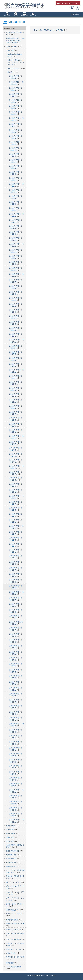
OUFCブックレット (14, 68)
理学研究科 (10, 830)
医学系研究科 (11, 833)
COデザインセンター (13, 882)
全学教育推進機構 (12, 920)
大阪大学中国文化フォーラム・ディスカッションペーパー (16, 62)
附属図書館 (75, 14)
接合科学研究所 (12, 866)
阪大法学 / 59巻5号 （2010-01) (48, 30)
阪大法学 (11, 72)
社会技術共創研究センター (15, 924)
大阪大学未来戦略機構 (14, 939)
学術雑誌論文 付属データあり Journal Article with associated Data (15, 40)
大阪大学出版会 (12, 953)
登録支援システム (68, 3)
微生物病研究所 (12, 855)
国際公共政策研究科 (13, 851)
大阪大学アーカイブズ (14, 930)
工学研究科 (10, 841)
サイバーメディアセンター (15, 914)
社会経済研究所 (12, 862)
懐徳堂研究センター (13, 910)
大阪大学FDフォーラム (14, 949)
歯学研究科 (10, 837)
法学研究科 (10, 50)
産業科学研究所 (12, 859)
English (78, 8)
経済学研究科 (11, 826)
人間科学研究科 (12, 46)
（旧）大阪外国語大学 (14, 967)
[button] (7, 15)
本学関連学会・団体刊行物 (15, 957)
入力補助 (72, 8)
